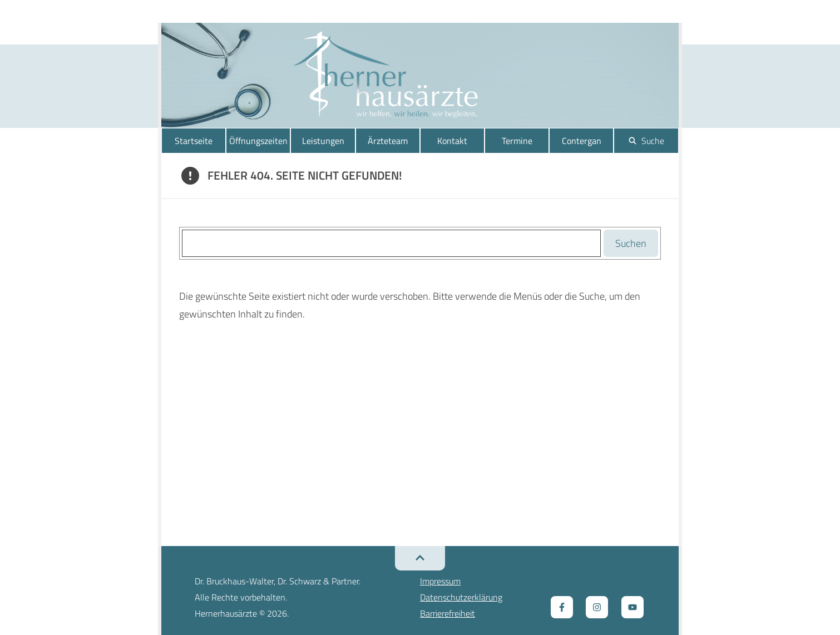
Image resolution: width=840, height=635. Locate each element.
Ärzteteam (388, 141)
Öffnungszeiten (258, 141)
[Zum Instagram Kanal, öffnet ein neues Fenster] (597, 607)
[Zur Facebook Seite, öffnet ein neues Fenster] (562, 607)
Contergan (582, 141)
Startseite (194, 141)
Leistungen (323, 141)
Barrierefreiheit (448, 613)
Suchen (631, 243)
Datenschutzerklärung (461, 597)
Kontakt (452, 141)
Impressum (440, 581)
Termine (517, 141)
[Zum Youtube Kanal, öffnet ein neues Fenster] (633, 607)
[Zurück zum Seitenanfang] (420, 558)
